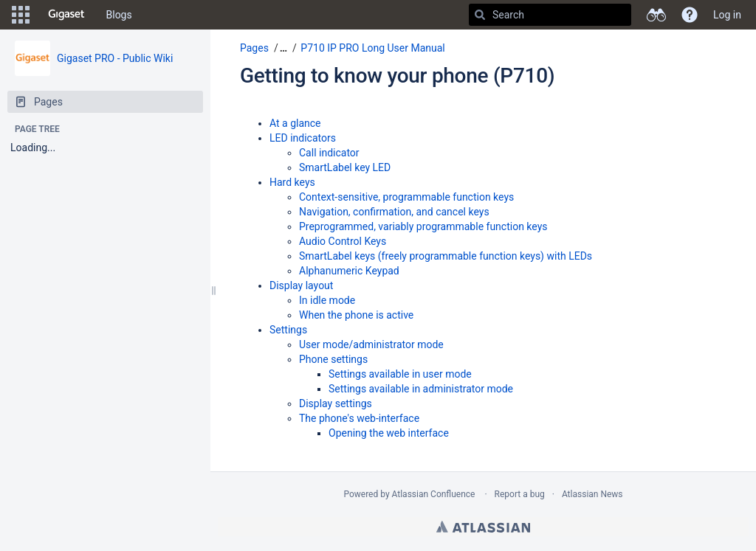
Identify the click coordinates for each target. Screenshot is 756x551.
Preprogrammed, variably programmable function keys (423, 226)
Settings (288, 330)
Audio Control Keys (343, 241)
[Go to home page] (66, 15)
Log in (727, 15)
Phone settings (333, 359)
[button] (21, 15)
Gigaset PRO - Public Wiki (115, 58)
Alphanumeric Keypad (349, 271)
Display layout (301, 285)
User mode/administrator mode (371, 344)
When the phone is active (356, 315)
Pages (254, 48)
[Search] (480, 15)
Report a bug (520, 494)
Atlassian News (592, 494)
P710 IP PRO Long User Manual (372, 48)
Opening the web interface (389, 433)
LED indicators (303, 138)
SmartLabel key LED (345, 167)
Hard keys (292, 182)
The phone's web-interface (359, 418)
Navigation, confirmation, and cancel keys (394, 212)
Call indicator (329, 153)
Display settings (336, 403)
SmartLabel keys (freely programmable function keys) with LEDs (446, 256)
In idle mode (327, 300)
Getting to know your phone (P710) (397, 76)
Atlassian (483, 527)
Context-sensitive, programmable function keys (406, 197)
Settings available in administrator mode (421, 389)
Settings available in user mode (400, 374)
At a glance (295, 123)
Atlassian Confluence (434, 494)
